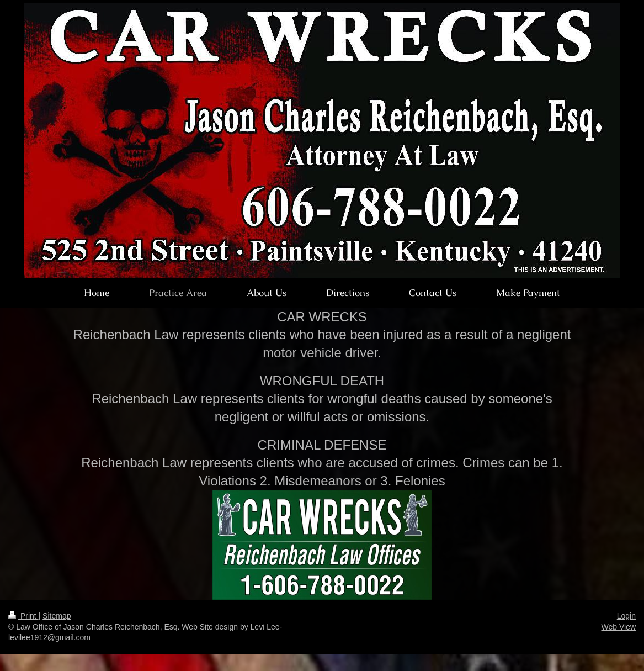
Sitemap (57, 616)
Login (626, 616)
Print (23, 616)
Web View (618, 627)
